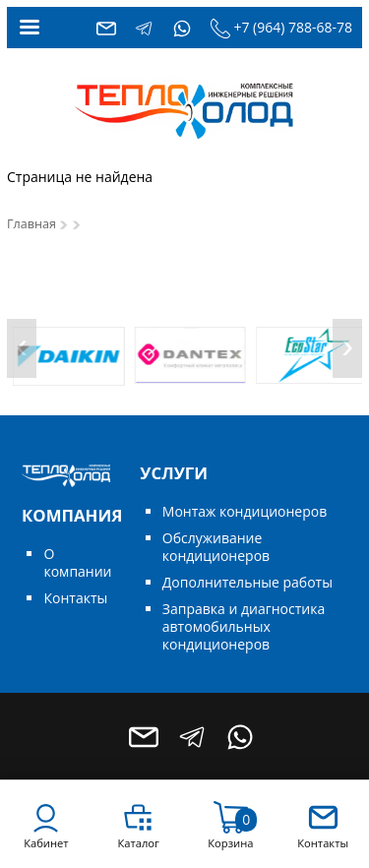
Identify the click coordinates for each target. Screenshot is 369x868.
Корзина (230, 843)
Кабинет (46, 843)
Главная (31, 224)
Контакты (75, 598)
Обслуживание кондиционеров (216, 547)
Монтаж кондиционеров (245, 511)
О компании (77, 562)
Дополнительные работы (247, 582)
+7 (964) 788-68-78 (293, 27)
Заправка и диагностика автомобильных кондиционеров (244, 626)
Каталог (138, 843)
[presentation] (22, 348)
